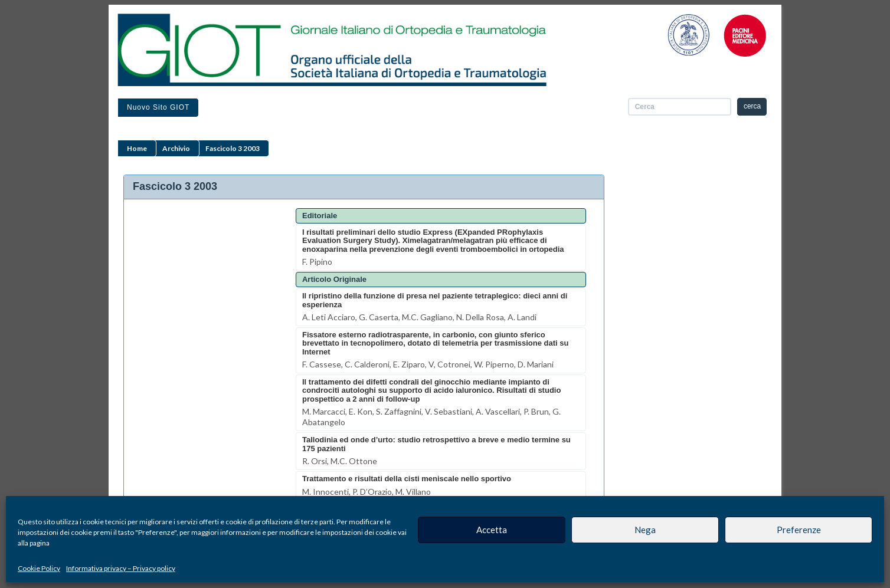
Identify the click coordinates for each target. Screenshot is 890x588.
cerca (752, 106)
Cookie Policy (39, 568)
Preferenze (799, 530)
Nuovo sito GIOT (158, 107)
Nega (645, 530)
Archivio (176, 148)
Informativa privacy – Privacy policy (121, 568)
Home (137, 148)
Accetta (492, 530)
